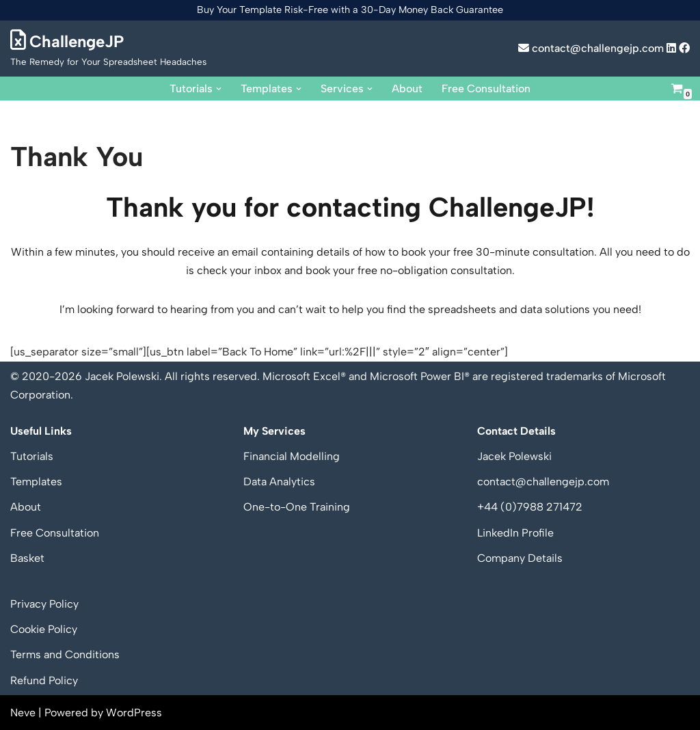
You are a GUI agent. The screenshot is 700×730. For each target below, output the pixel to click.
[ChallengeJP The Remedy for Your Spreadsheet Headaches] (108, 49)
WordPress (134, 713)
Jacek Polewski (514, 456)
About (407, 89)
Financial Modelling (292, 456)
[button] (219, 88)
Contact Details (516, 431)
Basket (27, 558)
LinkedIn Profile (515, 533)
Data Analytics (279, 482)
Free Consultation (486, 89)
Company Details (520, 558)
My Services (274, 431)
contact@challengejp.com (591, 48)
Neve (23, 713)
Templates (36, 482)
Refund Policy (44, 680)
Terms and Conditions (65, 655)
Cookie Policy (44, 629)
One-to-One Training (297, 508)
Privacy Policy (44, 604)
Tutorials (32, 456)
